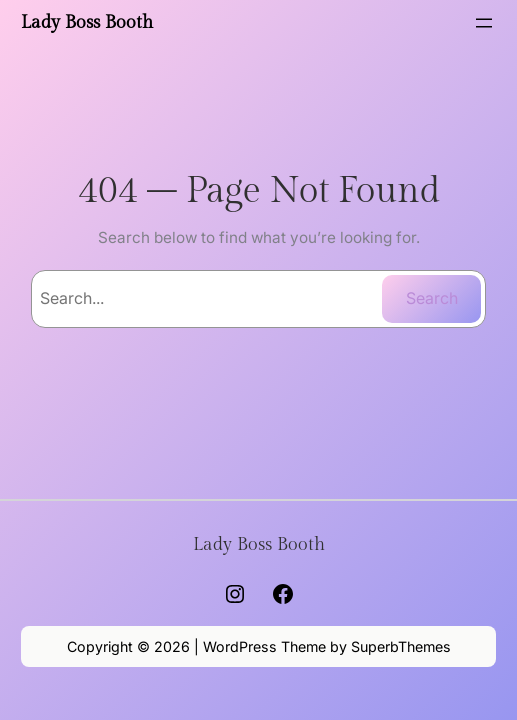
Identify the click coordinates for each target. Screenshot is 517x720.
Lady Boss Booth (87, 22)
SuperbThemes (401, 646)
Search (432, 298)
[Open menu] (484, 23)
